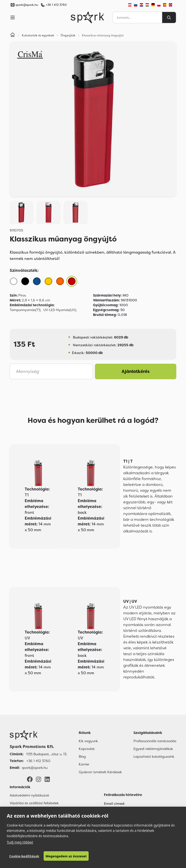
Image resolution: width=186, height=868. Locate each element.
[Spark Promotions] (87, 17)
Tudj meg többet (20, 842)
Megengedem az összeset (66, 856)
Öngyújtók (68, 35)
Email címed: (114, 804)
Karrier (84, 764)
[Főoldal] (38, 735)
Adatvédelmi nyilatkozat (29, 795)
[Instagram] (39, 779)
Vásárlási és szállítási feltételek (34, 803)
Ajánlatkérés (136, 371)
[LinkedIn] (47, 779)
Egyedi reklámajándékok (153, 749)
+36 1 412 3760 (56, 5)
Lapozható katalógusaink (154, 756)
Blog (82, 756)
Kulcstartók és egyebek (38, 35)
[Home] (13, 35)
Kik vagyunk (88, 741)
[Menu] (13, 17)
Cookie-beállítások (24, 856)
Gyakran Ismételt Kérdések (100, 772)
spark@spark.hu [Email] (35, 768)
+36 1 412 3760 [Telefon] (38, 761)
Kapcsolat (87, 749)
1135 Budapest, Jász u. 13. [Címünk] (47, 754)
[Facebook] (30, 779)
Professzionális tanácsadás (155, 741)
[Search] (169, 17)
